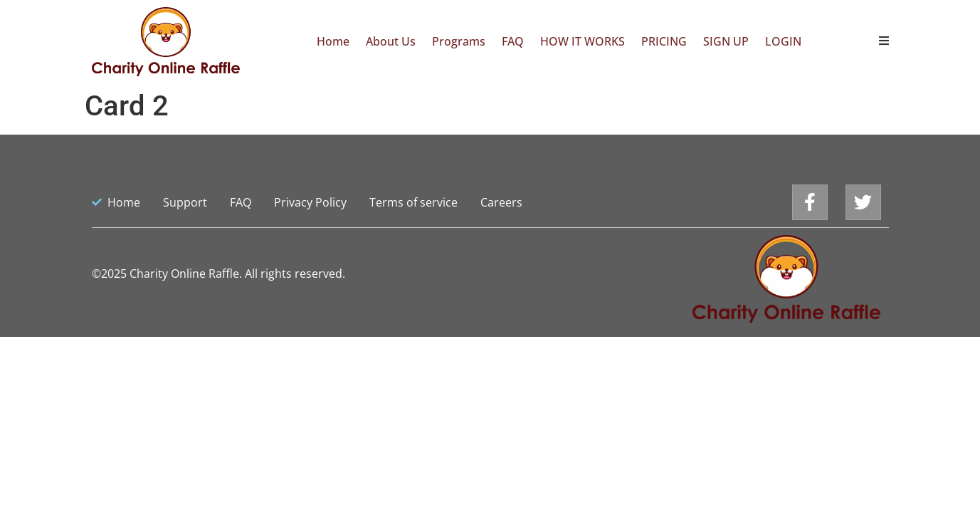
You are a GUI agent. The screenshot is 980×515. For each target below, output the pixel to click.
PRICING (664, 41)
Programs (459, 41)
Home (333, 41)
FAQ (513, 41)
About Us (391, 41)
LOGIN (783, 41)
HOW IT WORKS (583, 41)
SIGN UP (726, 41)
